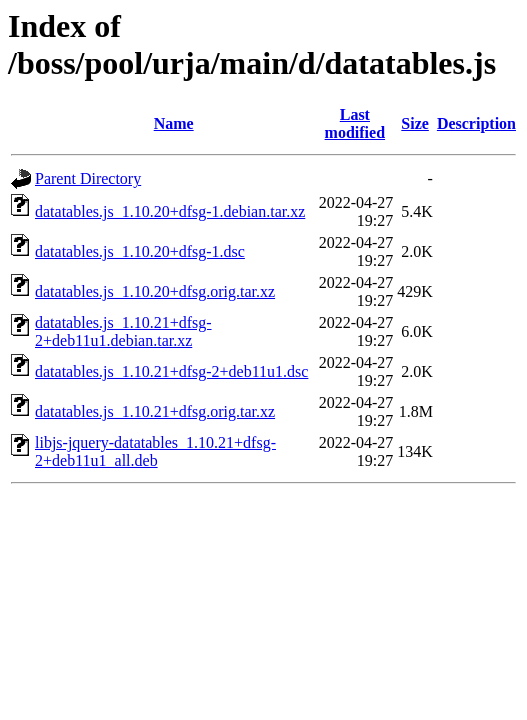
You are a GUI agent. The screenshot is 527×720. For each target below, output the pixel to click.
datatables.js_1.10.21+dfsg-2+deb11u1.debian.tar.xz (123, 331)
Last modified (355, 123)
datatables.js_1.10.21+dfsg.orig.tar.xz (155, 411)
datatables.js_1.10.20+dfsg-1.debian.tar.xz (170, 211)
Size (415, 123)
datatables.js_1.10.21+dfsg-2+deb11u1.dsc (171, 371)
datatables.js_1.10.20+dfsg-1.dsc (140, 251)
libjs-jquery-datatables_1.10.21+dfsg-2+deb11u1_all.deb (155, 451)
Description (476, 123)
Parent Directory (88, 178)
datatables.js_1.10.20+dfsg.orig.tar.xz (155, 291)
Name (174, 123)
